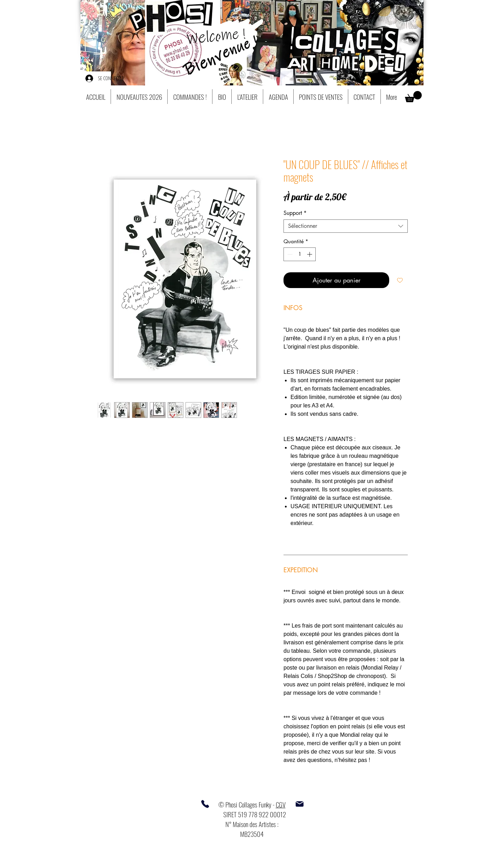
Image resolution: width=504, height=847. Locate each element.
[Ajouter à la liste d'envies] (400, 280)
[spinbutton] (300, 254)
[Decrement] (289, 254)
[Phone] (205, 804)
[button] (413, 97)
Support (295, 213)
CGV (281, 804)
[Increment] (310, 254)
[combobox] (346, 226)
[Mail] (300, 804)
